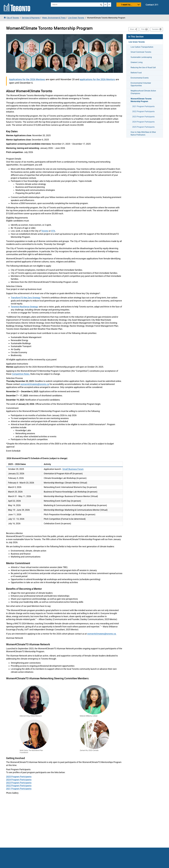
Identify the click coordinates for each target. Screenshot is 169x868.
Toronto (45, 231)
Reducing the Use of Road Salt (143, 67)
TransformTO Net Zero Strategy (26, 298)
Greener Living (137, 62)
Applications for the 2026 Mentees (27, 79)
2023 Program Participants (19, 783)
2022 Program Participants (19, 786)
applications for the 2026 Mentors (97, 79)
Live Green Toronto (137, 42)
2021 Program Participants (19, 789)
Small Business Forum (73, 469)
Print (143, 29)
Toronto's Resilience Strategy (24, 307)
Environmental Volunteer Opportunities (141, 84)
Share (134, 29)
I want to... (127, 5)
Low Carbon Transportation (142, 47)
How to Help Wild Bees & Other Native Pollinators (143, 133)
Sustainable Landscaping (141, 57)
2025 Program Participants (19, 777)
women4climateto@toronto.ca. (102, 634)
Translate (155, 29)
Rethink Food (136, 73)
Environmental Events (140, 78)
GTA (53, 231)
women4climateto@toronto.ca (35, 384)
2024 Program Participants (19, 780)
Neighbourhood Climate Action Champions (143, 92)
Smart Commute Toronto (141, 52)
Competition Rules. (21, 374)
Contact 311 (152, 5)
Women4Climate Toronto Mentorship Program (141, 100)
